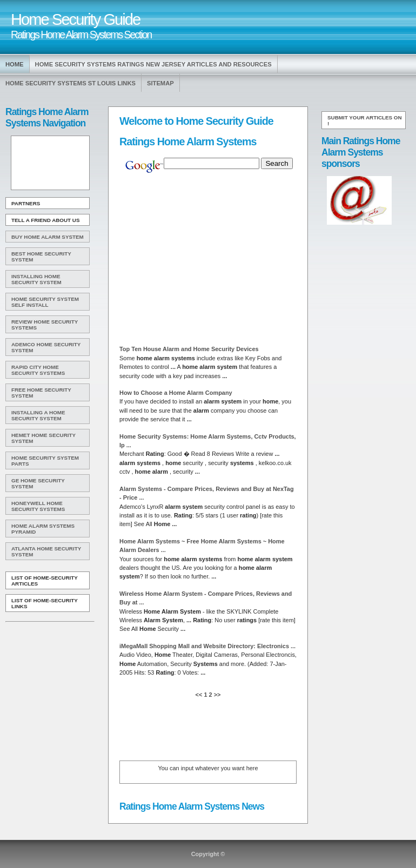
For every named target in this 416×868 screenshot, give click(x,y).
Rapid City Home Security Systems (38, 370)
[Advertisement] (49, 163)
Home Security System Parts (45, 461)
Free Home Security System (41, 393)
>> (217, 695)
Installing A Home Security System (38, 415)
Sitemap (160, 83)
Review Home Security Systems (45, 325)
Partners (26, 203)
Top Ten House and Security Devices (189, 349)
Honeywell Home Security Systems (38, 506)
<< (200, 695)
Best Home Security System (41, 257)
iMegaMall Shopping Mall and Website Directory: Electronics (207, 646)
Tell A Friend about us (46, 220)
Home (15, 64)
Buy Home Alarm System (48, 237)
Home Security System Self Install (45, 302)
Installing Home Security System (36, 279)
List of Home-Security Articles (45, 581)
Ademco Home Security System (46, 347)
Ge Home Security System (38, 483)
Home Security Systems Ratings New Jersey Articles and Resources (153, 64)
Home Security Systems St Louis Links (71, 83)
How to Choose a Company (176, 393)
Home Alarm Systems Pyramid (43, 529)
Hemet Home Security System (43, 438)
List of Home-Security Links (45, 603)
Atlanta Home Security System (46, 551)
